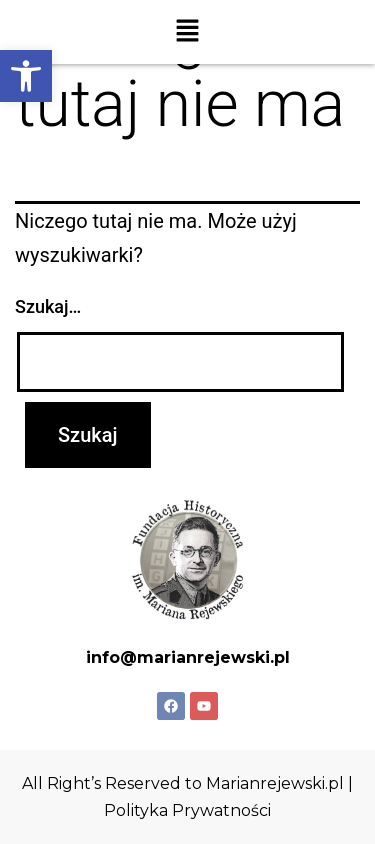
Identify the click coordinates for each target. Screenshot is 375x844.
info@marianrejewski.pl (188, 657)
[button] (26, 76)
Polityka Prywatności (187, 810)
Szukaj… (48, 306)
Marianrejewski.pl (275, 783)
